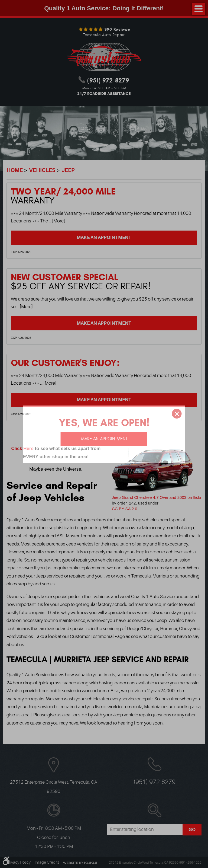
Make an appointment (104, 439)
